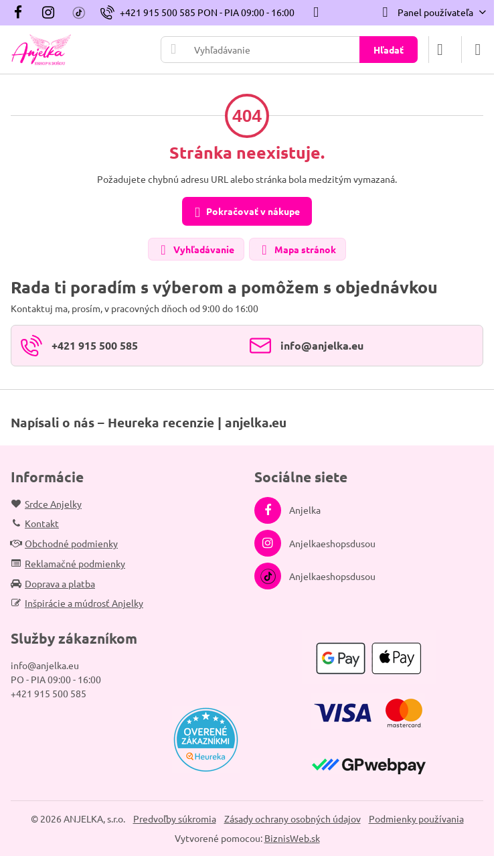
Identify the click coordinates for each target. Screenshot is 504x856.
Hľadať (389, 50)
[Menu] (478, 50)
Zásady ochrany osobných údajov (292, 818)
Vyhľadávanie (195, 250)
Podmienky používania (416, 818)
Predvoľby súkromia (175, 818)
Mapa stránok (297, 250)
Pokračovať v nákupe (245, 212)
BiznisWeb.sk (292, 838)
